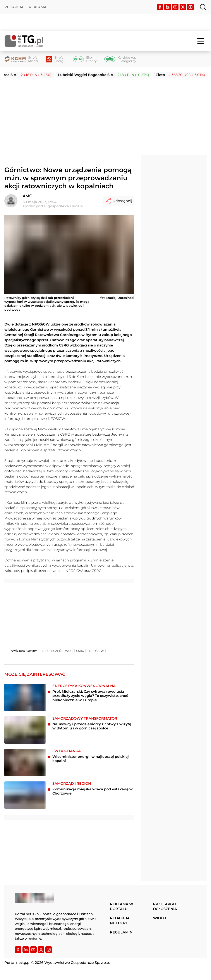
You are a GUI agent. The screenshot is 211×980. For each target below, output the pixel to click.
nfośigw (97, 651)
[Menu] (201, 41)
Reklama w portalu (122, 906)
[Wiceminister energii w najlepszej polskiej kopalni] (25, 763)
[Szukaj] (203, 7)
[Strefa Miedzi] (21, 59)
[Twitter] (183, 7)
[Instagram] (190, 7)
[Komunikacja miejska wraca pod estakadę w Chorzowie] (25, 795)
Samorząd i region (72, 783)
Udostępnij (118, 201)
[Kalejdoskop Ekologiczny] (120, 59)
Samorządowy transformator (85, 718)
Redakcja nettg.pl (120, 920)
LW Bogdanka (67, 751)
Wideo (160, 918)
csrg (80, 651)
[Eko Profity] (85, 59)
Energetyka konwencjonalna (84, 686)
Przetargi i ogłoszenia (165, 906)
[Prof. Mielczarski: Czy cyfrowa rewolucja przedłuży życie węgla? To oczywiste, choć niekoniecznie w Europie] (25, 697)
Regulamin (121, 932)
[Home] (24, 41)
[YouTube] (175, 7)
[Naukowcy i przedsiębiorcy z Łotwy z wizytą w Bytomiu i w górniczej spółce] (25, 730)
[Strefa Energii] (55, 59)
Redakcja (14, 7)
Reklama (38, 7)
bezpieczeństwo (57, 651)
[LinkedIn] (168, 7)
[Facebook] (160, 7)
